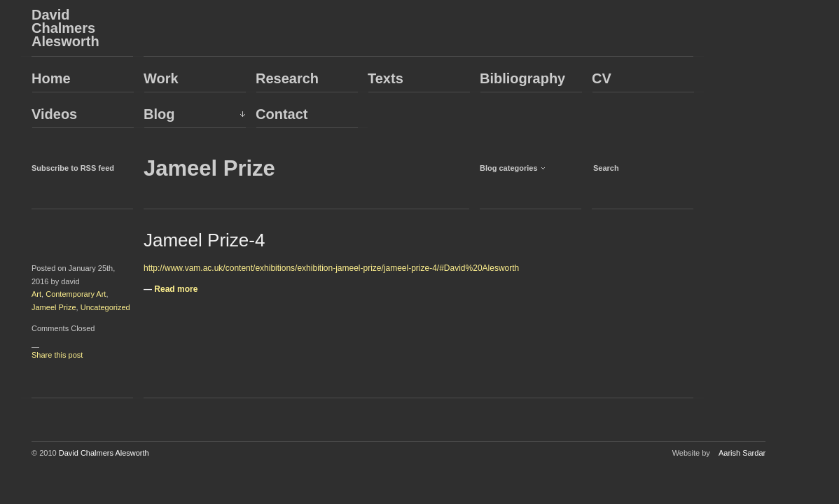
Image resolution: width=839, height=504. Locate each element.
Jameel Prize (54, 307)
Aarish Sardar (742, 453)
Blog (159, 114)
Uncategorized (105, 307)
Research (287, 78)
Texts (386, 78)
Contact (282, 114)
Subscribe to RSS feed (73, 168)
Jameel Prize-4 (204, 240)
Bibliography (522, 78)
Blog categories (509, 168)
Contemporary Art (76, 294)
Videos (54, 114)
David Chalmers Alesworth (65, 28)
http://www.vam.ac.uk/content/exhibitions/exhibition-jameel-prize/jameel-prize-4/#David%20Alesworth (331, 268)
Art (36, 294)
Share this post (57, 355)
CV (602, 78)
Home (51, 78)
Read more (176, 289)
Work (161, 78)
